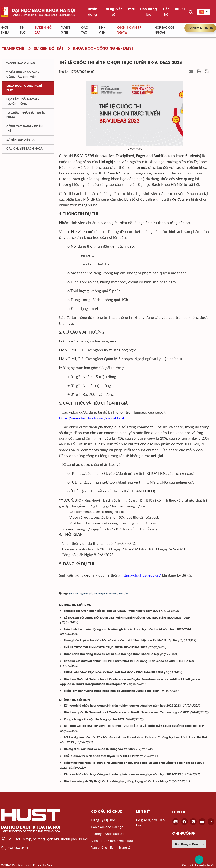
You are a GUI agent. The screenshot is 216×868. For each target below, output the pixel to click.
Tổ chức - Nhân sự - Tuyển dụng (26, 115)
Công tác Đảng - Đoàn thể (24, 129)
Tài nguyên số (113, 12)
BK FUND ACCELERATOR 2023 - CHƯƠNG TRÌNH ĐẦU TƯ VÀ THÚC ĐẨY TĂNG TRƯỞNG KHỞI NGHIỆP (134, 726)
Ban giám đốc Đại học (107, 827)
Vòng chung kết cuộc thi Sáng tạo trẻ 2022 (94, 720)
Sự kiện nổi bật (44, 30)
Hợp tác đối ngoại (164, 30)
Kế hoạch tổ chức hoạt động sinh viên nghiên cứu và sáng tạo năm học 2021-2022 (122, 775)
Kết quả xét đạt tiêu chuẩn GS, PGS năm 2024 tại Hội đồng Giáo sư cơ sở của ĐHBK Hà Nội (129, 661)
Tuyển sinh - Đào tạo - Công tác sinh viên (23, 75)
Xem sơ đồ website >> (198, 865)
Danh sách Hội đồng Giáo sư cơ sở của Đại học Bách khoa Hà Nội (111, 654)
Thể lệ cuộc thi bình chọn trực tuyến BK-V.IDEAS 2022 (101, 756)
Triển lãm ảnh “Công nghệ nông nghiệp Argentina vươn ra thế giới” (112, 691)
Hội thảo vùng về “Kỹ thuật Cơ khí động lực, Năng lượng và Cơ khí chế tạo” (117, 782)
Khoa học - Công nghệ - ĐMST (25, 88)
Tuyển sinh (66, 30)
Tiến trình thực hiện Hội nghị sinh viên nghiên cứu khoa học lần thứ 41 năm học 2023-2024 (127, 629)
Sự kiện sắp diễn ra (20, 140)
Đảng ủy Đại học (103, 820)
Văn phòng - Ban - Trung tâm (112, 847)
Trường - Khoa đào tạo (108, 834)
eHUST (180, 9)
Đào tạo (85, 30)
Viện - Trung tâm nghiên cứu (112, 840)
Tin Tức (23, 30)
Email (131, 9)
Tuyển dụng (92, 12)
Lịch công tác (148, 12)
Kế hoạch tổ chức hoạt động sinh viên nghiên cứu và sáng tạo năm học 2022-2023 (122, 706)
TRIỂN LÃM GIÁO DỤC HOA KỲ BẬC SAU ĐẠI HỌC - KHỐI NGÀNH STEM (113, 673)
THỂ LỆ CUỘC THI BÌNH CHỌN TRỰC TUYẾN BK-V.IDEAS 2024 (106, 648)
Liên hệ (166, 12)
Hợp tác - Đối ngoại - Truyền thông (23, 102)
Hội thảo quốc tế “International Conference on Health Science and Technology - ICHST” (127, 713)
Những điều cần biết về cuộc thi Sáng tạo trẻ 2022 (100, 749)
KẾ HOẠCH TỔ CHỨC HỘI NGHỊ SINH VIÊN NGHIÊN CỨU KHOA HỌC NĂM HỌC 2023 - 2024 (127, 618)
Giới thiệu (5, 30)
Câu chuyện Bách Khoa (24, 149)
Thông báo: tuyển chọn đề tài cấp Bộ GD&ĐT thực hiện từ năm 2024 (112, 611)
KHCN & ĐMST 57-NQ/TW (130, 30)
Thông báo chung (21, 64)
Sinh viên (102, 30)
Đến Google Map (189, 844)
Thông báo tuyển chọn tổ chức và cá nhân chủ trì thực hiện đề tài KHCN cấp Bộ (120, 641)
